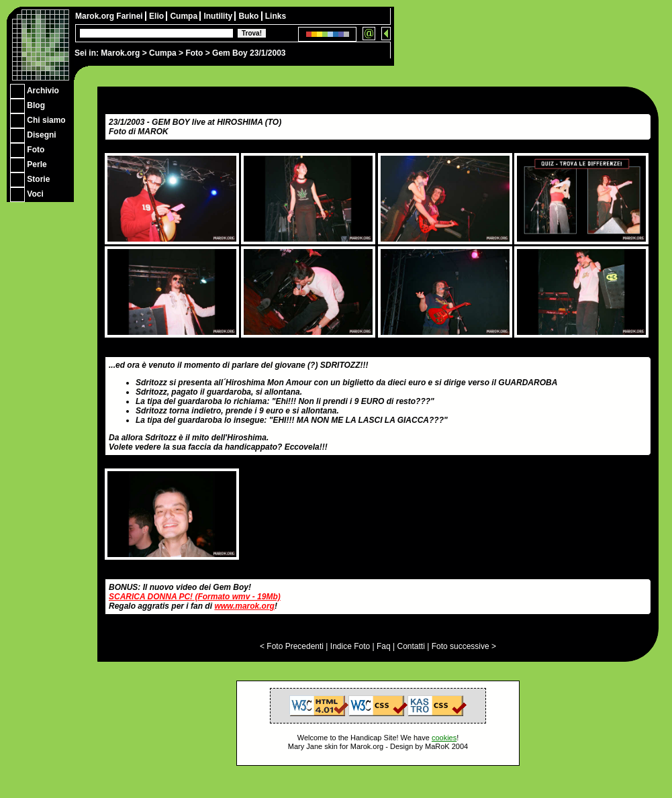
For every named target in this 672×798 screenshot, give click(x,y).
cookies (444, 738)
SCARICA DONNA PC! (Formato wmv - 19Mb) (195, 597)
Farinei (131, 16)
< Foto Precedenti (292, 646)
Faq (384, 646)
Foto (194, 53)
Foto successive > (464, 646)
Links (276, 16)
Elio (157, 16)
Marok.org (120, 53)
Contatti (411, 646)
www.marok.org (244, 606)
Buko (249, 16)
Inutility (219, 16)
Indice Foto (350, 646)
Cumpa (163, 53)
